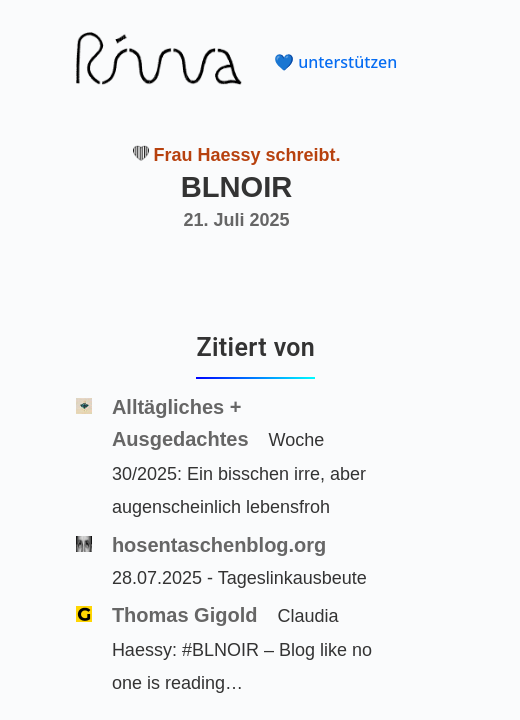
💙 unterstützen (335, 62)
